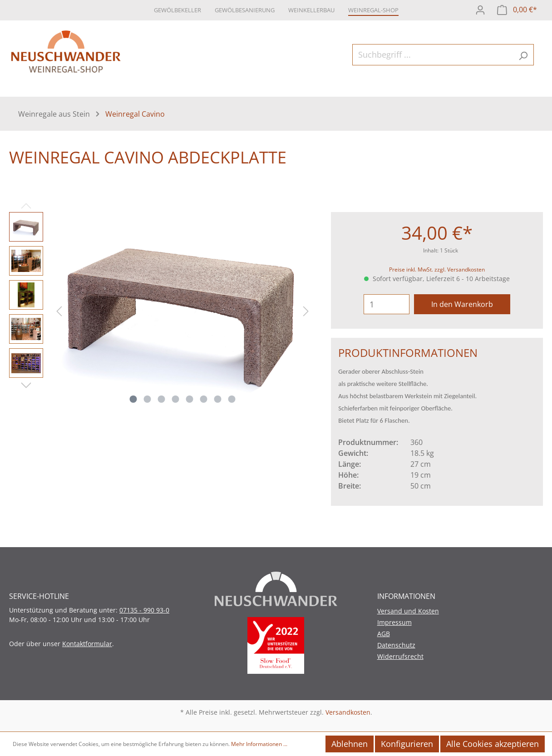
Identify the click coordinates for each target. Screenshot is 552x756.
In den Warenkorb (462, 304)
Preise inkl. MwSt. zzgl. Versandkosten (437, 269)
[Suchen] (523, 55)
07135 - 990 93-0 (144, 610)
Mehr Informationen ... (259, 744)
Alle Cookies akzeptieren (493, 744)
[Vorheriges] (59, 310)
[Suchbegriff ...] (433, 55)
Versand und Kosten (408, 611)
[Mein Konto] (480, 9)
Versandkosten (348, 712)
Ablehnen (350, 744)
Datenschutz (396, 645)
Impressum (394, 622)
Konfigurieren (407, 744)
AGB (384, 634)
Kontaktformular (87, 644)
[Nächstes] (306, 310)
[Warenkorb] (517, 9)
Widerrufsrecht (400, 656)
